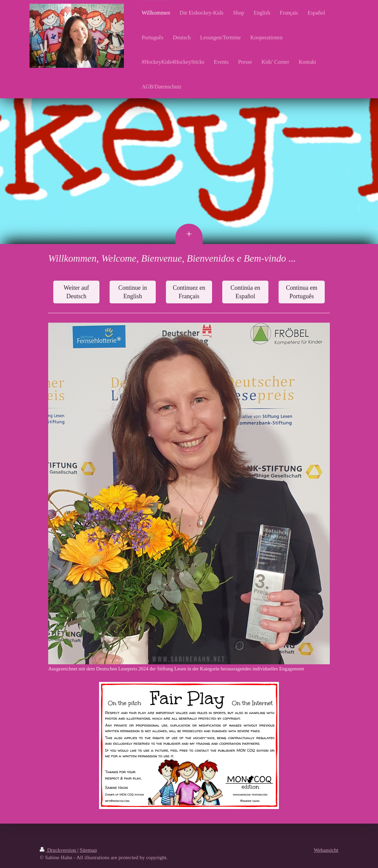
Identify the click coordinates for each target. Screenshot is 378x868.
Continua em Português (302, 292)
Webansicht (326, 850)
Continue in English (133, 292)
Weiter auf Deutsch (76, 292)
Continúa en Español (245, 292)
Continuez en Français (189, 292)
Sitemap (88, 850)
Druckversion (59, 850)
